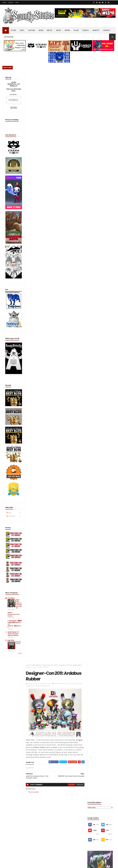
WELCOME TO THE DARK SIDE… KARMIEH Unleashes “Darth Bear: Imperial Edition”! (63, 827)
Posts (9, 479)
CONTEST (107, 30)
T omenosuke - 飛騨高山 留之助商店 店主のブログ (11, 590)
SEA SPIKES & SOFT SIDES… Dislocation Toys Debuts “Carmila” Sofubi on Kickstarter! (64, 795)
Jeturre (8, 577)
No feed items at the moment (11, 580)
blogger (70, 197)
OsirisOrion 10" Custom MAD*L (62, 781)
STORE (14, 30)
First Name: (12, 94)
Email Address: (12, 102)
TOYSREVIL (9, 559)
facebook (79, 197)
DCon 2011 (54, 77)
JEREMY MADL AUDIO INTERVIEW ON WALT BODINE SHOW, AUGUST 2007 (63, 769)
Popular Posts (109, 490)
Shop (17, 3)
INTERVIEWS (9, 37)
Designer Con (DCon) (65, 77)
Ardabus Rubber (36, 77)
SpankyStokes (77, 77)
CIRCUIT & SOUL (16, 615)
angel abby (9, 612)
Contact (11, 3)
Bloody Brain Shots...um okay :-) (101, 767)
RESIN (41, 30)
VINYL (22, 30)
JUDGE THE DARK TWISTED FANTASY (11, 604)
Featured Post (95, 490)
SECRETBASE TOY (12, 602)
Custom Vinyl (46, 77)
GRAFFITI (96, 30)
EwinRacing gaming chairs (102, 415)
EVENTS (86, 30)
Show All (17, 625)
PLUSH (76, 30)
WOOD (59, 30)
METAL (50, 30)
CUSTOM (32, 30)
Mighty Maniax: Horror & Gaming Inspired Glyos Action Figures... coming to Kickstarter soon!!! (102, 804)
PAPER (67, 30)
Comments (11, 482)
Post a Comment (33, 204)
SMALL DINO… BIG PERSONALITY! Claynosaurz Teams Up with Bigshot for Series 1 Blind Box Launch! (101, 502)
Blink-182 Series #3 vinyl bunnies (101, 778)
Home (4, 3)
